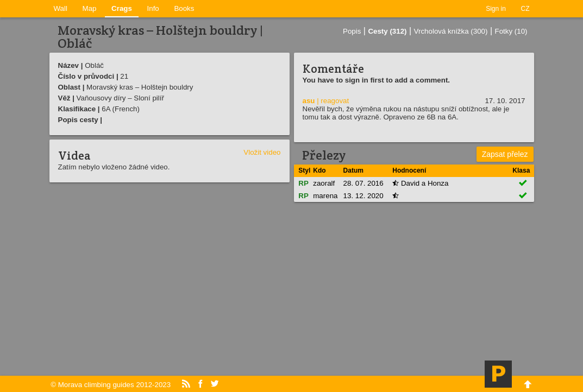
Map (90, 8)
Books (184, 8)
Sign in (496, 9)
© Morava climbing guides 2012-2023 (111, 385)
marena (325, 196)
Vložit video (262, 152)
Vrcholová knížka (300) (451, 31)
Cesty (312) (387, 31)
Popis (352, 31)
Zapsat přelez (505, 154)
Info (153, 8)
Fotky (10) (511, 31)
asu (309, 101)
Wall (61, 8)
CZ (525, 9)
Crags (122, 8)
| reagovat (333, 101)
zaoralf (324, 183)
